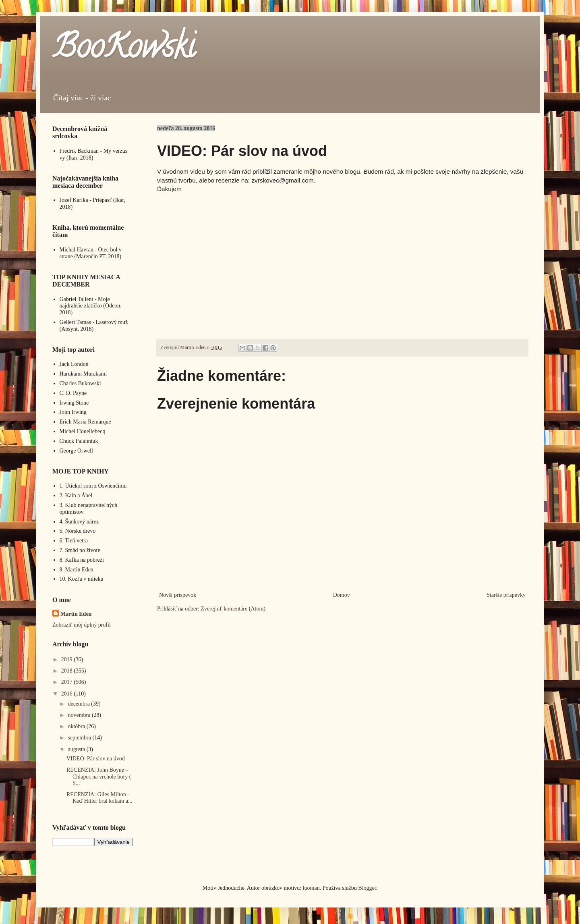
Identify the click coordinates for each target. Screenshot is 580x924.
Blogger (367, 888)
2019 (68, 659)
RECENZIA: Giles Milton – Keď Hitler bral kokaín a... (99, 798)
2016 (68, 694)
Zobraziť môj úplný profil (82, 625)
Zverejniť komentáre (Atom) (233, 609)
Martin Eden (76, 614)
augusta (77, 749)
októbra (77, 726)
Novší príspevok (178, 595)
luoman (311, 888)
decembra (79, 704)
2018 (68, 671)
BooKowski (124, 50)
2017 (68, 682)
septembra (80, 738)
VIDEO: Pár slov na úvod (96, 759)
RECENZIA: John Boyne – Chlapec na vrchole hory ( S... (99, 777)
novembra (80, 715)
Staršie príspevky (506, 595)
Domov (342, 595)
